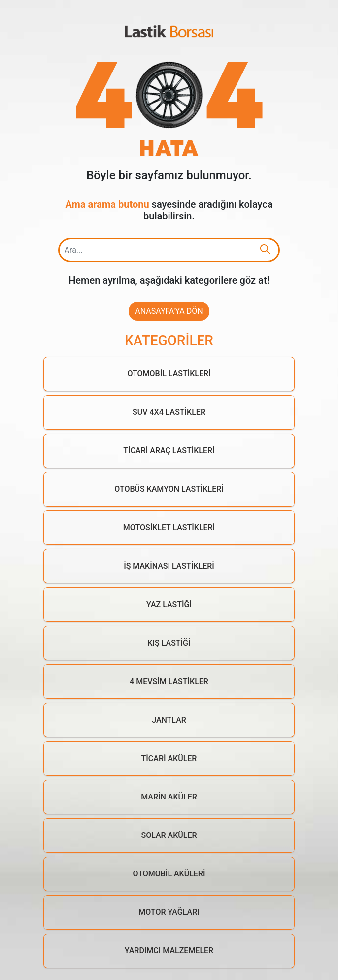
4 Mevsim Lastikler (169, 681)
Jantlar (169, 720)
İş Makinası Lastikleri (169, 566)
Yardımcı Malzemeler (169, 951)
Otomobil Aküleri (169, 874)
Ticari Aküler (169, 758)
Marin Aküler (169, 797)
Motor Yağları (169, 912)
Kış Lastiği (169, 643)
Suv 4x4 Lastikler (169, 412)
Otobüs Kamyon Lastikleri (169, 489)
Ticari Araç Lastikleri (169, 451)
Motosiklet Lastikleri (169, 527)
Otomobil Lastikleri (169, 374)
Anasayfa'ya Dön (169, 311)
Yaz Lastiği (169, 604)
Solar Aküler (169, 835)
